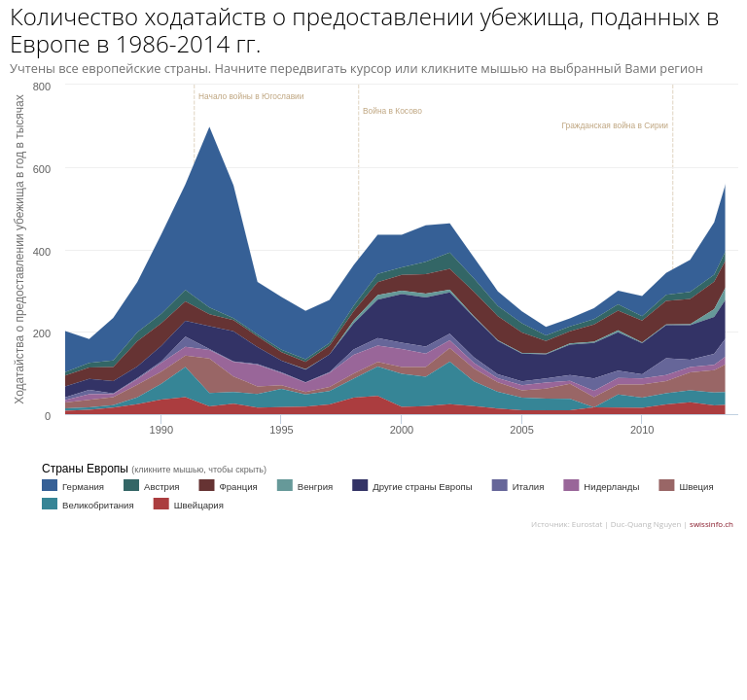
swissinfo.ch (711, 524)
